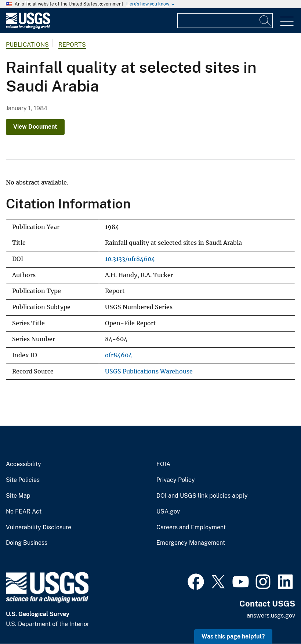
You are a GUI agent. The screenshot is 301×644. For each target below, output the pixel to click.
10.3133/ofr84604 (130, 259)
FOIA (163, 464)
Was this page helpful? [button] (233, 636)
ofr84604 (119, 355)
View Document (35, 127)
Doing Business (27, 543)
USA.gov (168, 512)
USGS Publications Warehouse (149, 371)
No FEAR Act (24, 512)
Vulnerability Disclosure (39, 527)
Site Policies (23, 480)
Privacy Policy (176, 480)
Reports (72, 45)
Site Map (18, 496)
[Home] (28, 27)
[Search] (265, 21)
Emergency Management (191, 543)
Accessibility (23, 464)
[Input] (225, 21)
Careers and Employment (191, 527)
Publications (27, 45)
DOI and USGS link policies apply (202, 496)
